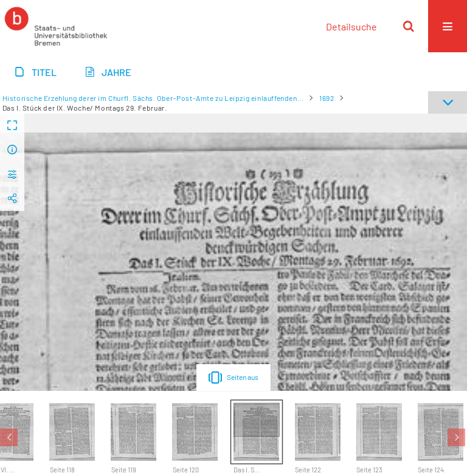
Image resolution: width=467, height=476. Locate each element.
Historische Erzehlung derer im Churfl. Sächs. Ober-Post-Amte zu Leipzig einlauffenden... (153, 98)
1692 (327, 98)
